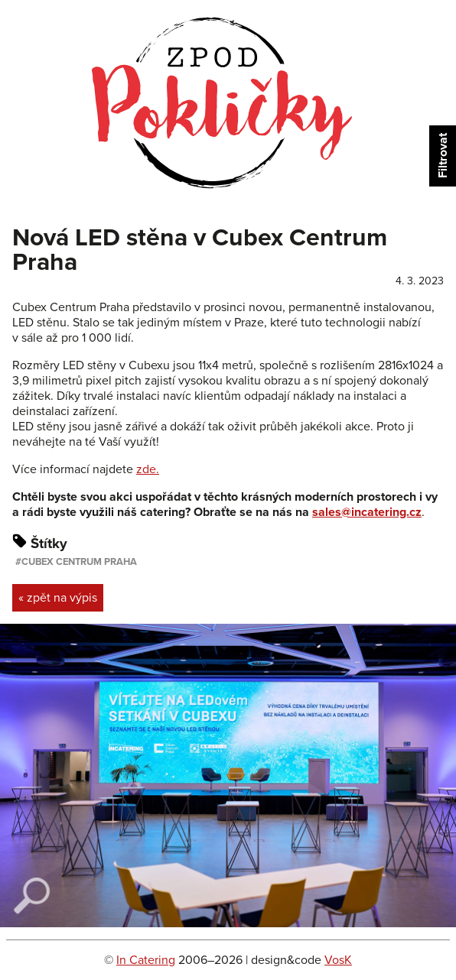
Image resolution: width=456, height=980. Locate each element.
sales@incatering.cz (367, 512)
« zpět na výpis (58, 598)
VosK (338, 960)
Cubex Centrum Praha (79, 562)
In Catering (146, 960)
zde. (148, 469)
